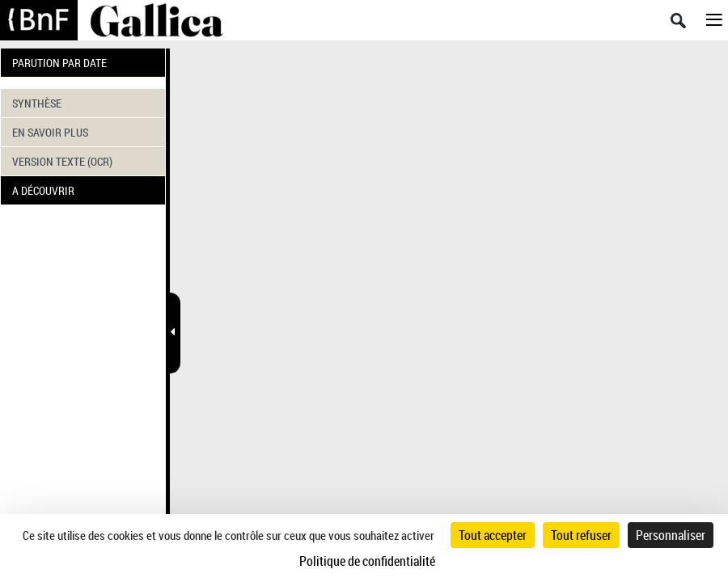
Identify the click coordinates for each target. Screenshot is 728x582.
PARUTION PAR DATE (59, 63)
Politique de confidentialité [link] (367, 561)
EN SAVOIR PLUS (50, 132)
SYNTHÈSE (37, 103)
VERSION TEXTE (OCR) (62, 161)
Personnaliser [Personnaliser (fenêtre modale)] (671, 535)
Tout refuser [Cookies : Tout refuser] (581, 535)
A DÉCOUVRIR (43, 190)
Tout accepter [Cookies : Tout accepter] (493, 535)
